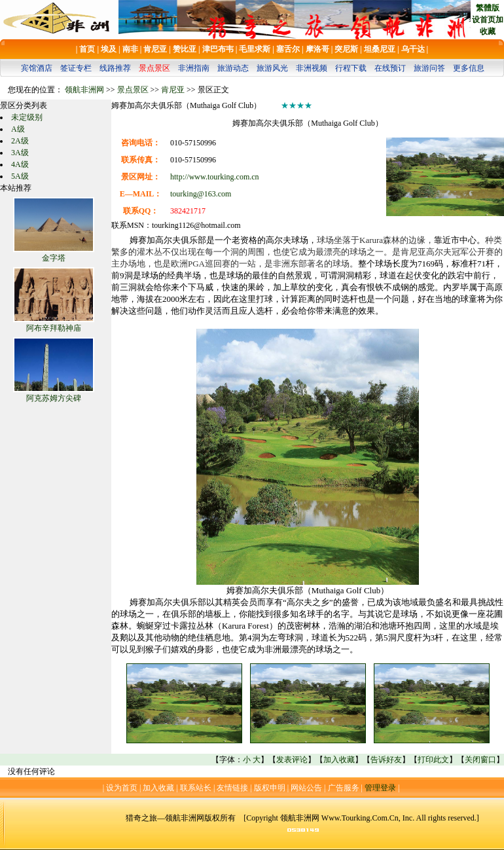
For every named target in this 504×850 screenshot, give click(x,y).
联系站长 (196, 788)
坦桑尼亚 (380, 49)
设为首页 (122, 788)
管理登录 (380, 788)
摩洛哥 (317, 49)
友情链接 (232, 788)
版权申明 (270, 788)
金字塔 (54, 258)
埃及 (109, 49)
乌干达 (413, 49)
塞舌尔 (288, 49)
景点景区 (154, 68)
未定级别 (27, 117)
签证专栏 (76, 68)
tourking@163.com (201, 194)
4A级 (20, 164)
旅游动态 (233, 68)
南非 (130, 49)
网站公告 (306, 788)
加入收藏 (339, 760)
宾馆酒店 (37, 68)
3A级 (20, 153)
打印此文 (433, 760)
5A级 (20, 176)
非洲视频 (312, 68)
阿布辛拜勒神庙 (54, 328)
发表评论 (292, 760)
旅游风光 (272, 68)
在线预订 (390, 68)
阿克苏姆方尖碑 (54, 398)
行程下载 (351, 68)
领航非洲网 (84, 90)
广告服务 (344, 788)
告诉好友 (386, 760)
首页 (87, 49)
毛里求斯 (255, 49)
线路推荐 (115, 68)
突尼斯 (346, 49)
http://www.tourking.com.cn (215, 177)
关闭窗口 (480, 760)
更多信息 (469, 68)
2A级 (20, 141)
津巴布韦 (218, 49)
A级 (18, 129)
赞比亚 (185, 49)
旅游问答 (429, 68)
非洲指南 (194, 68)
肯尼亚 (155, 49)
